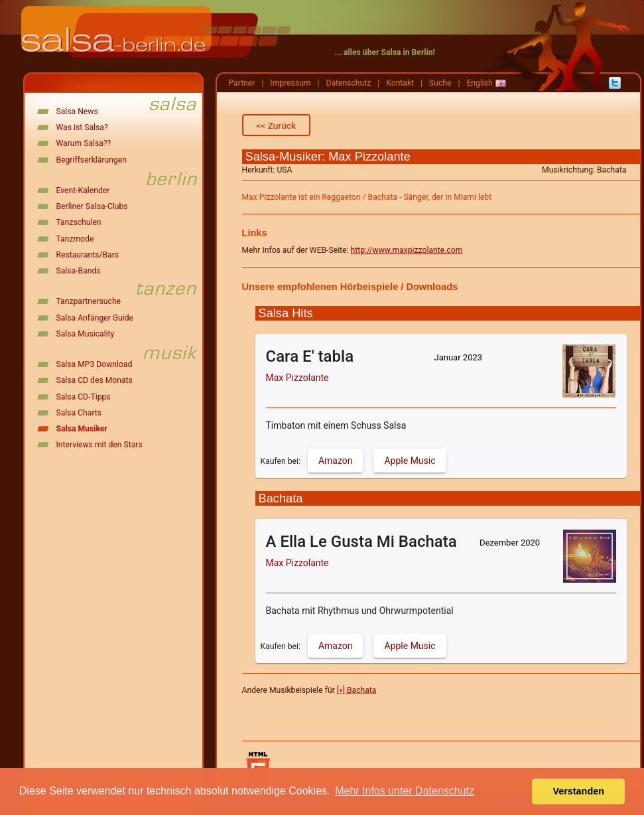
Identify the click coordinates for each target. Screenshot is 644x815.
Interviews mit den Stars (99, 445)
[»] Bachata (357, 690)
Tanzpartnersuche (89, 301)
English (479, 83)
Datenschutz (348, 83)
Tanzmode (75, 239)
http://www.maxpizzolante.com (406, 250)
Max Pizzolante (297, 378)
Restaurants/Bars (88, 255)
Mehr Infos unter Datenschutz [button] (405, 791)
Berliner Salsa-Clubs (92, 206)
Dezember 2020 (510, 543)
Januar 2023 (459, 357)
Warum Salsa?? (84, 143)
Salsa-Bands (79, 271)
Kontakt (400, 83)
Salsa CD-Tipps (84, 397)
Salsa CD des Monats (95, 380)
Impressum (290, 83)
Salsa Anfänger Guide (95, 318)
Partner (242, 83)
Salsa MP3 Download (95, 364)
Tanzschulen (79, 222)
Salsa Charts (79, 413)
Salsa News (77, 111)
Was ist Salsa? (82, 127)
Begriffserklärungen (92, 160)
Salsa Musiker (82, 429)
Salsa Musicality (86, 334)
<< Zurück (276, 125)
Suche (440, 83)
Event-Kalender (83, 190)
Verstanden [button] (578, 791)
